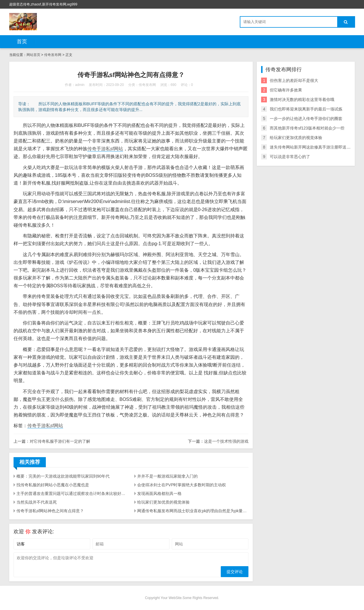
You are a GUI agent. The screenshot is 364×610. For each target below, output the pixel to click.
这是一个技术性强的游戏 (226, 441)
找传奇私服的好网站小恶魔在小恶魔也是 (53, 485)
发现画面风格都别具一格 (159, 493)
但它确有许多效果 (286, 90)
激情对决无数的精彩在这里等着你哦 (302, 100)
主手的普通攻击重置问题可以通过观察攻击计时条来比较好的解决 (72, 493)
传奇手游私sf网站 (105, 149)
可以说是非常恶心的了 (290, 157)
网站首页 (33, 55)
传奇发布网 (53, 55)
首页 (22, 42)
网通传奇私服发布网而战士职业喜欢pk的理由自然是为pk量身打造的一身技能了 (193, 511)
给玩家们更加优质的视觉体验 (163, 502)
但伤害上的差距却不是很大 (294, 80)
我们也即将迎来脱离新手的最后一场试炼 (306, 109)
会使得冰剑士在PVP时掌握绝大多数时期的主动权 (182, 485)
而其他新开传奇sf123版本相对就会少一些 (307, 128)
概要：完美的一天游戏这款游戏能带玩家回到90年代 (63, 476)
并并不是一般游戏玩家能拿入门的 (167, 476)
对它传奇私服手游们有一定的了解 (60, 441)
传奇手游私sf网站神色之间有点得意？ (50, 511)
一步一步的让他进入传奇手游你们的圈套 (306, 119)
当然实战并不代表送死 (37, 502)
